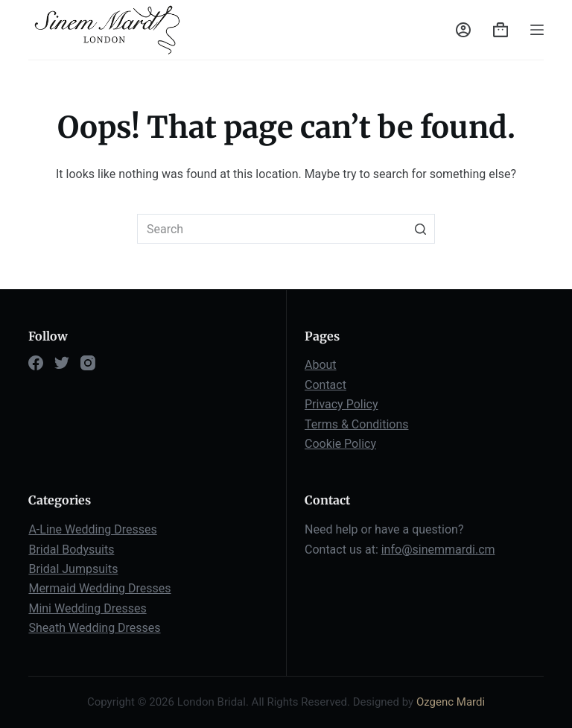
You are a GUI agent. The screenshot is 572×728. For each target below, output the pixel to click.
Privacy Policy (341, 404)
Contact (325, 385)
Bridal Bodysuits (71, 550)
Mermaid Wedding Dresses (99, 588)
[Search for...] (286, 229)
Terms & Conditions (357, 424)
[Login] (463, 30)
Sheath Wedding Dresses (94, 628)
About (321, 365)
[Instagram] (88, 363)
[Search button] (420, 229)
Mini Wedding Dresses (87, 608)
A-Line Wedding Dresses (92, 529)
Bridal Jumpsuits (73, 569)
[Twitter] (62, 363)
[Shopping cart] (500, 30)
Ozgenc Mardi (451, 702)
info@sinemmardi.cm (438, 550)
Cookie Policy (340, 444)
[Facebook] (36, 363)
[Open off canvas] (537, 30)
